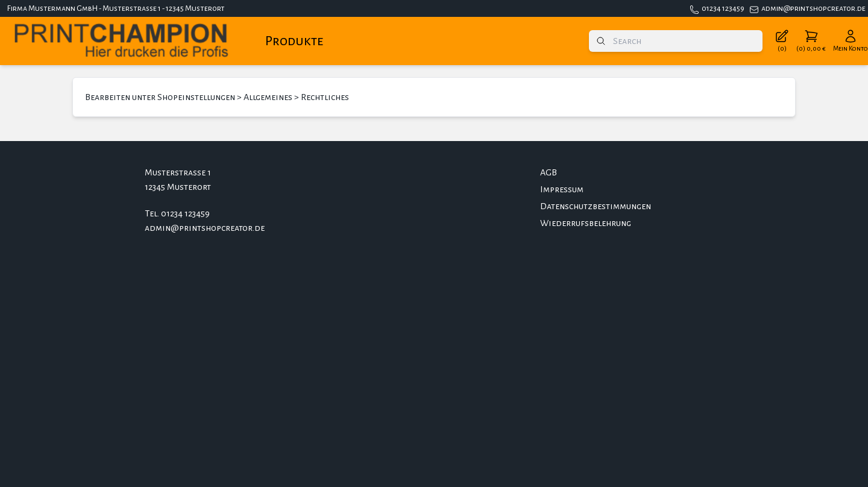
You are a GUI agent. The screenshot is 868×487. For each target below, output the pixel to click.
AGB (549, 172)
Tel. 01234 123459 (177, 213)
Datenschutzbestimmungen (596, 206)
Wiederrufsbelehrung (586, 223)
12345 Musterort (178, 187)
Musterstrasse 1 (178, 172)
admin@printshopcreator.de (813, 8)
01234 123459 (723, 8)
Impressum (562, 189)
